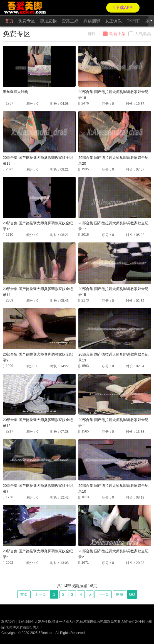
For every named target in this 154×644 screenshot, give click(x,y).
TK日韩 (134, 21)
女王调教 (113, 21)
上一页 (40, 594)
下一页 (103, 594)
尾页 (120, 594)
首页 (9, 21)
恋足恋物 (48, 21)
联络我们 (8, 622)
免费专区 (27, 21)
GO (132, 594)
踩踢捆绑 (92, 21)
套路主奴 (70, 21)
